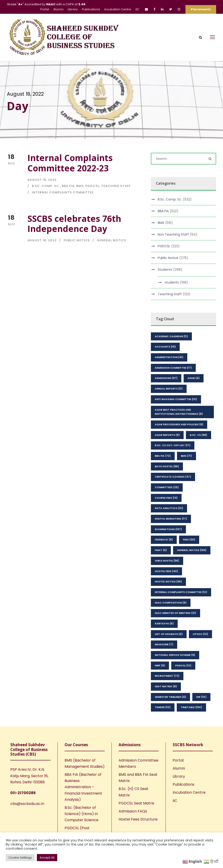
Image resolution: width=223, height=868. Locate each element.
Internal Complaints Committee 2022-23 (70, 163)
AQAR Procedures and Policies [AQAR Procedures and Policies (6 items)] (179, 424)
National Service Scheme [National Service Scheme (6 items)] (175, 655)
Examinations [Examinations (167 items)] (168, 529)
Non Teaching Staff (173, 234)
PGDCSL (92, 186)
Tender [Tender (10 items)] (163, 707)
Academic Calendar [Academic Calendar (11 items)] (171, 336)
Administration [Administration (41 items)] (169, 357)
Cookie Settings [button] (20, 858)
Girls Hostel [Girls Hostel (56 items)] (167, 561)
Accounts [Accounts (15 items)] (165, 347)
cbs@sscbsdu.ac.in (27, 804)
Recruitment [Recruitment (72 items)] (167, 676)
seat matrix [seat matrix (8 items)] (166, 686)
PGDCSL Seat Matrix (136, 803)
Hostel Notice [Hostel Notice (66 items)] (168, 581)
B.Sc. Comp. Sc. (46, 186)
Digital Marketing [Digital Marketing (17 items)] (171, 519)
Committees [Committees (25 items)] (167, 487)
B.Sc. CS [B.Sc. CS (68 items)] (199, 435)
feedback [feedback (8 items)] (164, 540)
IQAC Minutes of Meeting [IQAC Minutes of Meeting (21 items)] (175, 613)
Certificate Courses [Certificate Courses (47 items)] (173, 477)
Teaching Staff (116, 186)
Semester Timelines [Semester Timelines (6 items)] (170, 697)
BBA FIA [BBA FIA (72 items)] (163, 456)
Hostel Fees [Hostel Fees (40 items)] (166, 571)
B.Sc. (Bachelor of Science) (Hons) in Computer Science (82, 814)
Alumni (58, 9)
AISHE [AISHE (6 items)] (194, 378)
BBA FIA (68, 186)
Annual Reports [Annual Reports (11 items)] (169, 389)
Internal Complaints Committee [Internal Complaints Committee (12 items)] (181, 592)
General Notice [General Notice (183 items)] (192, 550)
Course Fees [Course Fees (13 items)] (166, 498)
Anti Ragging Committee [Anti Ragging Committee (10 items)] (176, 399)
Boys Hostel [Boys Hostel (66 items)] (167, 466)
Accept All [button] (47, 858)
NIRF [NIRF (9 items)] (160, 665)
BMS (80, 186)
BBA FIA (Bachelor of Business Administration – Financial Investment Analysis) (83, 787)
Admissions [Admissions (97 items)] (166, 378)
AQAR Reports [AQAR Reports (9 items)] (167, 435)
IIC (137, 9)
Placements (201, 9)
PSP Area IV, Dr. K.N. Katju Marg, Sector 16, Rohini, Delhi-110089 (29, 776)
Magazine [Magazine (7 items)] (164, 644)
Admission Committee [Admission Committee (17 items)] (173, 368)
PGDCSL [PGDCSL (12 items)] (183, 665)
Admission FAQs (133, 811)
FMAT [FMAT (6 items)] (161, 550)
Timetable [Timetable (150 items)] (191, 707)
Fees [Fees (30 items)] (189, 540)
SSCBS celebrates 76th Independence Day (74, 224)
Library (73, 9)
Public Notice (77, 240)
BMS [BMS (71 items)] (186, 456)
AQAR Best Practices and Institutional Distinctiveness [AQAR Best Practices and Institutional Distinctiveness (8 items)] (179, 412)
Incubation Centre (118, 9)
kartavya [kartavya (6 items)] (164, 623)
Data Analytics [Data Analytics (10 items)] (169, 508)
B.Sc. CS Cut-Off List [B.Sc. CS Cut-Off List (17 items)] (173, 445)
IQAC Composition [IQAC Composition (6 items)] (171, 603)
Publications (91, 9)
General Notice (111, 240)
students (172, 282)
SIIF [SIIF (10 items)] (201, 697)
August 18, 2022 (42, 180)
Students (165, 270)
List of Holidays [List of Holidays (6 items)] (169, 634)
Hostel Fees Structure (138, 819)
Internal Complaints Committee (63, 192)
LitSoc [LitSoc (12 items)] (200, 634)
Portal (45, 9)
